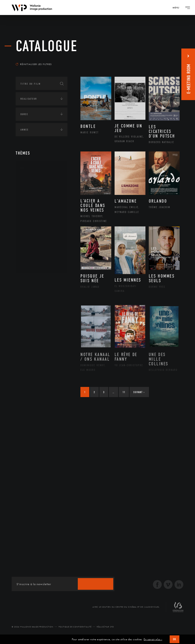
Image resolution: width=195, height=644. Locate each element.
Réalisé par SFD (105, 627)
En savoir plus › (153, 639)
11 (124, 392)
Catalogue (47, 46)
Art (22, 168)
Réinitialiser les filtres (34, 64)
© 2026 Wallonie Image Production (32, 627)
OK (175, 639)
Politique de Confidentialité (75, 627)
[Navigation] (177, 7)
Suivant (139, 392)
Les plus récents (164, 58)
